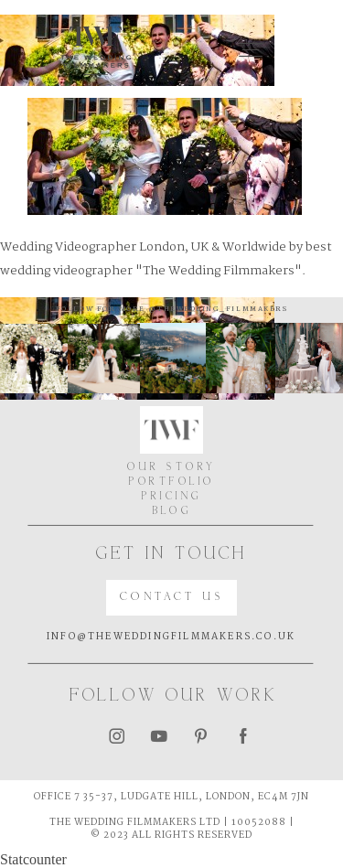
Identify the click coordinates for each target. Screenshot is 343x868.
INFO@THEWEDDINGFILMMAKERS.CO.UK (171, 637)
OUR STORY (171, 467)
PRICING (171, 497)
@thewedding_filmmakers (216, 309)
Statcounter (33, 859)
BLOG (172, 511)
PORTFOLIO (171, 482)
